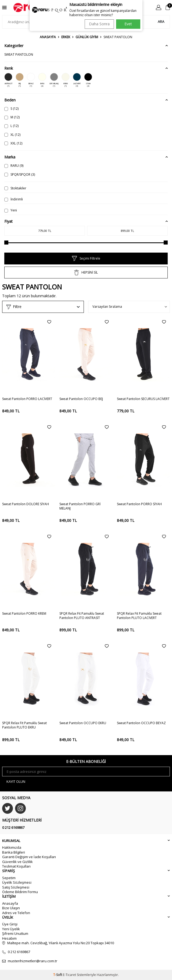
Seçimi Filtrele (86, 259)
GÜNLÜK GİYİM (87, 37)
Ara (161, 22)
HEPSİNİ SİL (86, 273)
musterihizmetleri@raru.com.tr (33, 961)
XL (12, 135)
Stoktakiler (15, 188)
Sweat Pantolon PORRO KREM (24, 614)
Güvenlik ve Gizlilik (17, 862)
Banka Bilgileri (14, 852)
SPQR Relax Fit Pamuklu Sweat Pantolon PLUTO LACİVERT (139, 616)
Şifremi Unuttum (15, 933)
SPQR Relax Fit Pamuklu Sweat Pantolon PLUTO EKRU (24, 725)
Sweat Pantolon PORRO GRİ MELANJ (80, 506)
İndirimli (14, 199)
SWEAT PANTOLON (19, 54)
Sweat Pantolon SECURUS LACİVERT (143, 399)
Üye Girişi (10, 924)
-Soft (58, 975)
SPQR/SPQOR (20, 174)
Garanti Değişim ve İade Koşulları (29, 857)
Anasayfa (48, 37)
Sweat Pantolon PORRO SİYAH (139, 504)
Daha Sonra (99, 24)
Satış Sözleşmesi (16, 887)
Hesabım (9, 938)
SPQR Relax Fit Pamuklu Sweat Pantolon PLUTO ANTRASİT (82, 616)
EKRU (42, 80)
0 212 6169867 (13, 827)
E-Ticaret (69, 975)
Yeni (11, 210)
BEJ (20, 80)
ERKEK (66, 37)
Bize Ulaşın (11, 908)
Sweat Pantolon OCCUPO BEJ (81, 399)
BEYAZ (31, 80)
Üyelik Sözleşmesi (17, 882)
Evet (128, 24)
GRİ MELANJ (54, 80)
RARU (14, 166)
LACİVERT (77, 80)
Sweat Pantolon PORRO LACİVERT (27, 399)
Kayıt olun (16, 781)
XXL (13, 143)
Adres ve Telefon (16, 913)
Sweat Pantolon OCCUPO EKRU (83, 723)
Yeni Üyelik (11, 929)
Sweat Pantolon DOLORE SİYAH (26, 504)
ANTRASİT (8, 80)
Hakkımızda (12, 847)
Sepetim (9, 878)
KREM (66, 80)
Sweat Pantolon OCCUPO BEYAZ (141, 723)
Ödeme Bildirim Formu (20, 892)
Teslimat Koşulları (16, 866)
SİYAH (88, 80)
